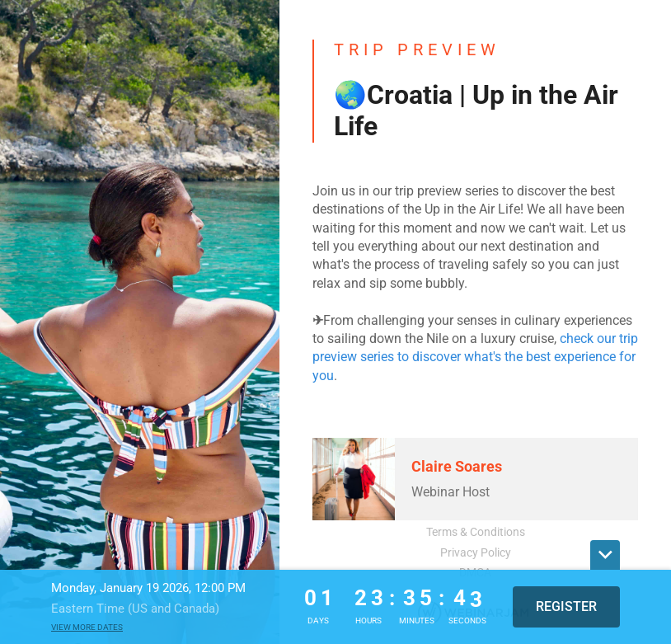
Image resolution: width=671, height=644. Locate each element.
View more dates (87, 627)
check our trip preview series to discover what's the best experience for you (475, 357)
